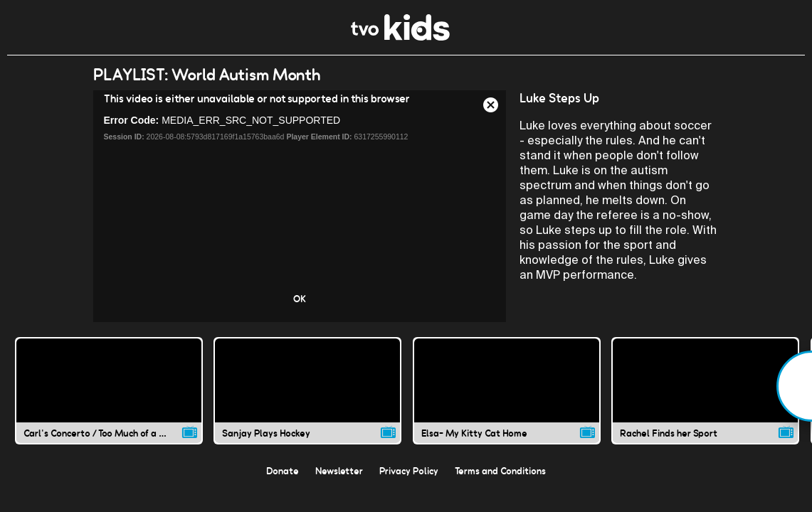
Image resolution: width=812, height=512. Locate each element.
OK (300, 299)
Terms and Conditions (500, 471)
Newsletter (339, 471)
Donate (283, 471)
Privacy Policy (409, 471)
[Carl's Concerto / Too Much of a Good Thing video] (109, 390)
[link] (400, 37)
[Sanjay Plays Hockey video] (307, 390)
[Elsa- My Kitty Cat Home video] (507, 390)
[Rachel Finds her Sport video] (705, 390)
